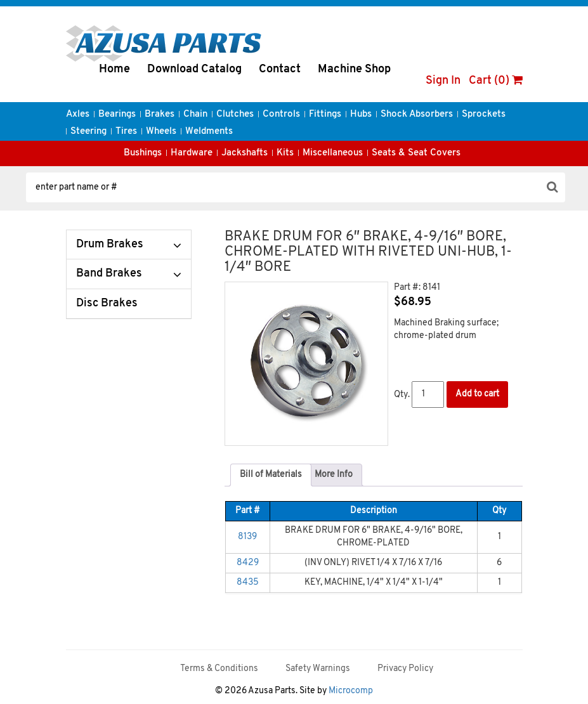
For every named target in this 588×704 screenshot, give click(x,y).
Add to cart (477, 394)
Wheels (161, 132)
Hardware (192, 153)
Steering (88, 132)
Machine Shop (354, 69)
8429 (248, 563)
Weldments (209, 132)
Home (114, 69)
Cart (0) (496, 81)
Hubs (361, 114)
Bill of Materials (271, 475)
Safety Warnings (318, 669)
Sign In (443, 81)
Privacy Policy (405, 669)
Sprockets (484, 114)
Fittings (325, 114)
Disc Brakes (107, 303)
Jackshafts (245, 153)
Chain (195, 114)
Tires (126, 132)
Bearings (117, 114)
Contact (280, 69)
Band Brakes (109, 274)
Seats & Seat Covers (416, 153)
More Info (334, 475)
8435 (248, 583)
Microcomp (351, 691)
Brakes (160, 114)
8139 (247, 537)
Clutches (235, 114)
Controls (281, 114)
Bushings (143, 153)
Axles (78, 114)
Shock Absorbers (417, 114)
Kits (285, 153)
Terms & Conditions (219, 669)
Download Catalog (194, 69)
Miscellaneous (333, 153)
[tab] (271, 475)
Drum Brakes (110, 244)
